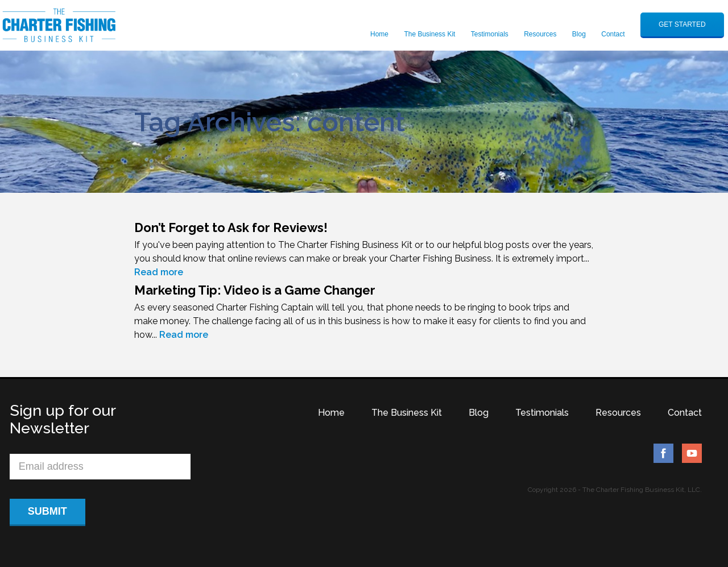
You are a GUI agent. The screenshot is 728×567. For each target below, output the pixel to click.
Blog (579, 34)
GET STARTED (682, 24)
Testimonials (490, 34)
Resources (540, 34)
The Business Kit (429, 34)
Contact (613, 34)
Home (379, 34)
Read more (159, 272)
